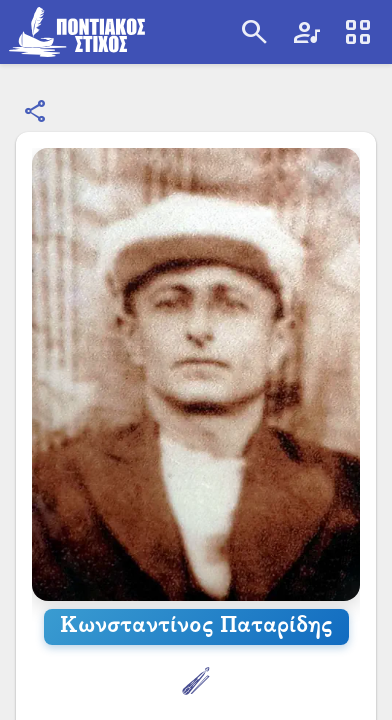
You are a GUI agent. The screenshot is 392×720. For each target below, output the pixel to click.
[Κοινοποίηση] (36, 112)
